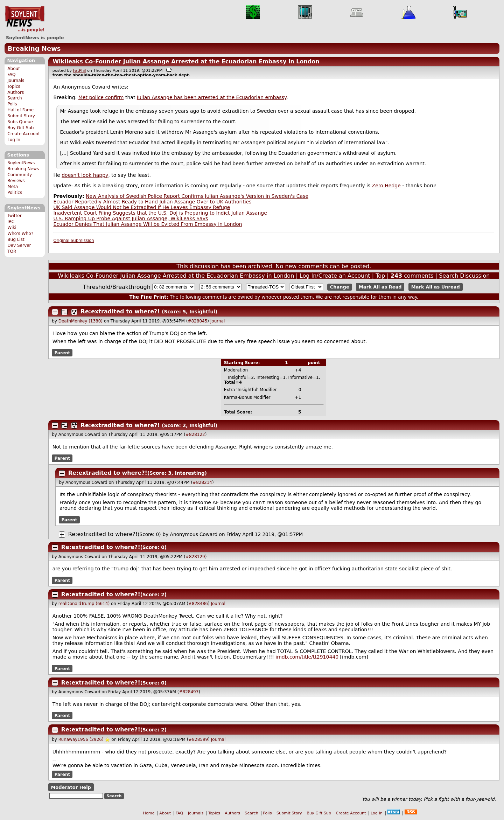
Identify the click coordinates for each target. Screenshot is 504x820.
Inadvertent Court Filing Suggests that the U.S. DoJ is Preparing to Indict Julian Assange (160, 213)
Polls (12, 104)
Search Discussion (464, 276)
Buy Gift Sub (20, 128)
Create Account (24, 134)
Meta (13, 187)
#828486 (198, 604)
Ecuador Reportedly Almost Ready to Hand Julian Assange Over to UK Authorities (153, 202)
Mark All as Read (380, 287)
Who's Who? (20, 234)
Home (149, 813)
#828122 (195, 435)
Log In (14, 140)
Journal (218, 321)
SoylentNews (25, 19)
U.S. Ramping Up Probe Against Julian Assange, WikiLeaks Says (131, 218)
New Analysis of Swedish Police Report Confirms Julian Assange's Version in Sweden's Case (197, 196)
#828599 (198, 739)
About (14, 69)
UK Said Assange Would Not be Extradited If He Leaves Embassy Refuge (142, 207)
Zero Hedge (386, 186)
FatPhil (80, 71)
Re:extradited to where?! (120, 311)
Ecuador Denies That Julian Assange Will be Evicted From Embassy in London (148, 224)
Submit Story (21, 116)
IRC (11, 222)
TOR (12, 251)
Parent (62, 353)
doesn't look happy (85, 175)
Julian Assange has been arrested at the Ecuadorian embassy (212, 97)
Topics (14, 86)
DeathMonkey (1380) (80, 321)
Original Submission (74, 241)
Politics (15, 193)
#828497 (189, 692)
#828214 (202, 482)
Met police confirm (101, 97)
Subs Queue (20, 122)
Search (15, 98)
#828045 (197, 321)
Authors (16, 92)
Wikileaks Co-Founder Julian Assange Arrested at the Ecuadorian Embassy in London (186, 61)
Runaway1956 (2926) (81, 739)
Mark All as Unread (436, 287)
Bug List (16, 239)
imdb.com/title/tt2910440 (307, 657)
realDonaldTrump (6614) (84, 604)
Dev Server (19, 245)
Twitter (14, 216)
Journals (16, 81)
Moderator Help (71, 787)
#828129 (195, 557)
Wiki (12, 228)
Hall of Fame (20, 110)
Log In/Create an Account (335, 276)
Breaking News (34, 48)
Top (380, 276)
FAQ (11, 75)
